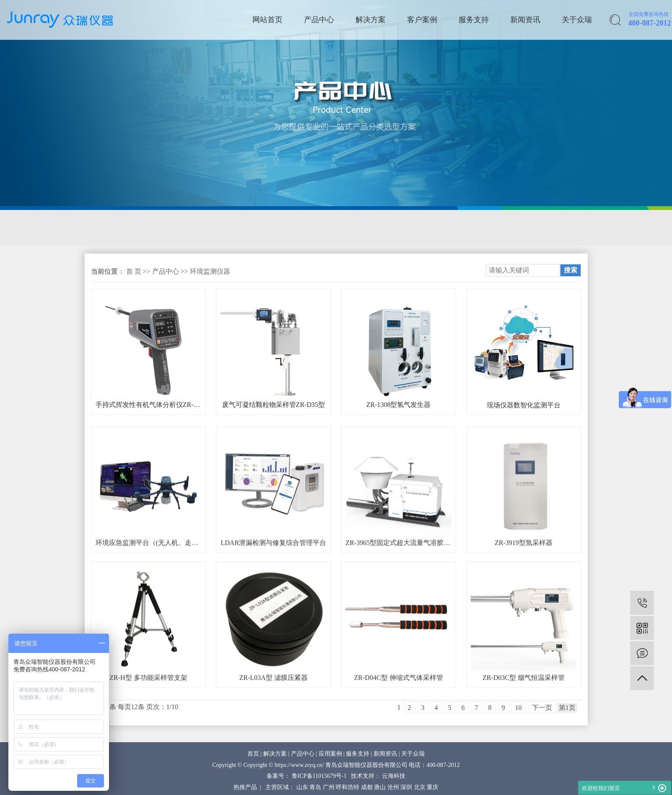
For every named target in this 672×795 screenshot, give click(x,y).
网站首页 (267, 20)
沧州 (393, 787)
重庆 (433, 787)
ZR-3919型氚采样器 (524, 561)
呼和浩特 (348, 787)
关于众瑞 (577, 20)
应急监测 (257, 228)
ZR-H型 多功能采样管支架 (148, 696)
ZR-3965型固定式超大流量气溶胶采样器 (398, 561)
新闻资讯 (525, 20)
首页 (253, 754)
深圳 (406, 787)
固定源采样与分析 (123, 228)
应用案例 (330, 754)
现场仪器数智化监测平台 (524, 405)
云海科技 (394, 776)
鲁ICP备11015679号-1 (319, 776)
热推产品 (245, 787)
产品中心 (319, 20)
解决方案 (371, 20)
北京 (420, 787)
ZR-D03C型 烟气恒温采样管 (524, 696)
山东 (302, 787)
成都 (367, 787)
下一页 (542, 708)
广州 (329, 787)
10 (519, 708)
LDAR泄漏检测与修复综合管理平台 (274, 561)
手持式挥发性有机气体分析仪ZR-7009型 (148, 405)
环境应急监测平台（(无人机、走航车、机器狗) (148, 561)
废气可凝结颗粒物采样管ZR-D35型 (274, 405)
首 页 (134, 271)
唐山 (380, 787)
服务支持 (474, 20)
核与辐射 (432, 228)
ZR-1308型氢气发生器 (399, 405)
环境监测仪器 (210, 271)
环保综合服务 (488, 228)
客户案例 (422, 20)
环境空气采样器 (198, 228)
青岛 (315, 787)
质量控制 (384, 228)
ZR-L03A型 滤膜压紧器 (274, 696)
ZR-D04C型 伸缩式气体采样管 (399, 696)
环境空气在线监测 (321, 228)
